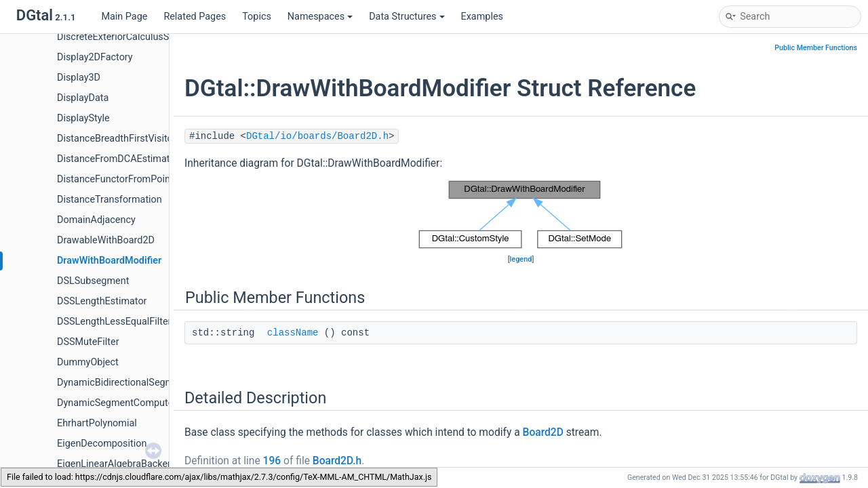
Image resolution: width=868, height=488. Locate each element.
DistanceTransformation (110, 200)
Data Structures (407, 17)
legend (521, 259)
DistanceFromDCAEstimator (118, 159)
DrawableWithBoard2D (106, 240)
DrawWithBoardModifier (109, 261)
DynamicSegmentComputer (117, 403)
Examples (482, 17)
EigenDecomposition (102, 444)
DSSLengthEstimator (102, 301)
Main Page (124, 17)
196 (272, 461)
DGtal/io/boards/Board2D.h (317, 136)
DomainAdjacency (96, 220)
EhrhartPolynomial (97, 423)
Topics (257, 17)
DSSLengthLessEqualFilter (114, 322)
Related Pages (195, 17)
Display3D (79, 78)
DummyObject (88, 362)
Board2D (543, 432)
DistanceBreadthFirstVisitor (117, 139)
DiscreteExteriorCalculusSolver (123, 37)
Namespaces (320, 17)
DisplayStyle (83, 118)
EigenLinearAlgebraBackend (118, 464)
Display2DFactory (95, 57)
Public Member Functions (816, 48)
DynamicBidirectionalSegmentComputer (144, 383)
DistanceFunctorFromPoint (115, 179)
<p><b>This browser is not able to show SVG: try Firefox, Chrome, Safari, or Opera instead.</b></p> (521, 215)
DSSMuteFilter (88, 342)
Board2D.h (337, 461)
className (293, 333)
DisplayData (83, 98)
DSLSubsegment (93, 281)
